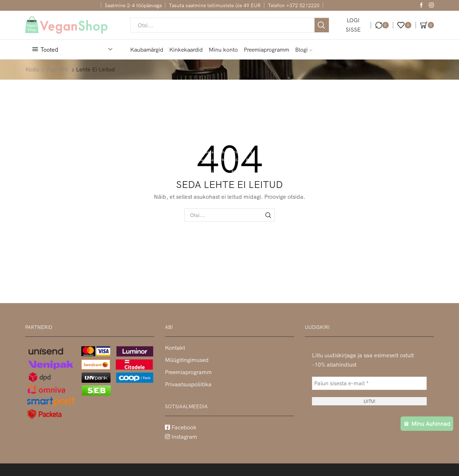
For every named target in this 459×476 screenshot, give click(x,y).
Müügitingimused (187, 360)
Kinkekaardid (186, 50)
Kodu (32, 69)
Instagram (181, 437)
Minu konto (223, 50)
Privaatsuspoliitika (188, 384)
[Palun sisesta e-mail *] (369, 383)
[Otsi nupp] (322, 25)
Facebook (181, 427)
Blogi (304, 50)
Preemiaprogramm (266, 50)
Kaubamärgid (147, 50)
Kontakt (175, 348)
